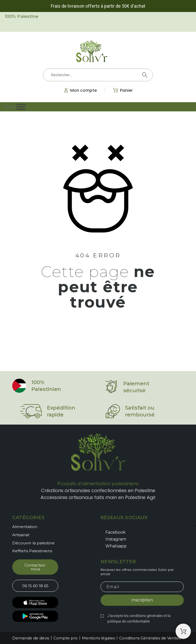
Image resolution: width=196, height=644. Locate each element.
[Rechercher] (98, 75)
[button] (98, 107)
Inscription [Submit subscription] (142, 600)
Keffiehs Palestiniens (32, 551)
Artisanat (21, 535)
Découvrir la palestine (33, 543)
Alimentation (25, 527)
